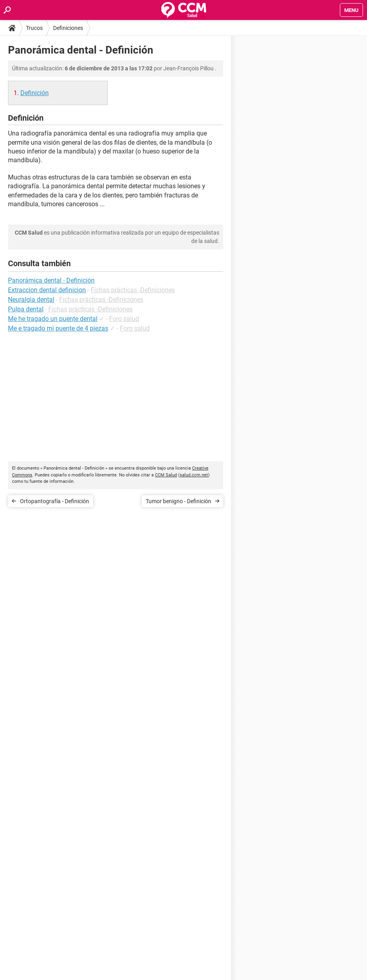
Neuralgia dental (31, 300)
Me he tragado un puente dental (53, 319)
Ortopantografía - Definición (55, 501)
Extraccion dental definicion (47, 290)
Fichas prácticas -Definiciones (133, 290)
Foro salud (124, 319)
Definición (35, 93)
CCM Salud (166, 475)
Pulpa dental (26, 309)
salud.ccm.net (194, 475)
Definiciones (68, 28)
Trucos (34, 28)
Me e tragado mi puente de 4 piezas (58, 328)
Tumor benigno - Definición (179, 501)
